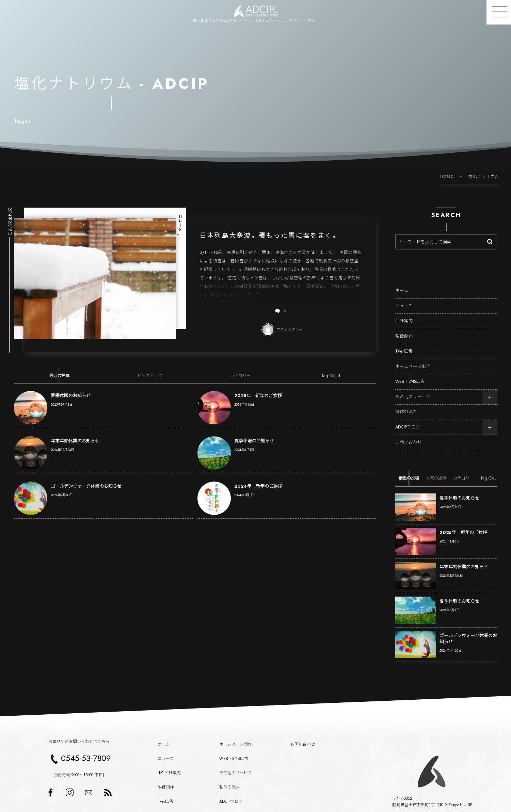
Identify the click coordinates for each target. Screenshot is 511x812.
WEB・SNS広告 (410, 376)
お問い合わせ (409, 436)
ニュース (404, 300)
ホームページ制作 (413, 360)
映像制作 (404, 330)
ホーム (402, 285)
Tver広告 (404, 345)
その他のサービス (413, 391)
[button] (499, 12)
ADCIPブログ (408, 421)
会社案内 (404, 315)
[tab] (59, 376)
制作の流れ (406, 406)
